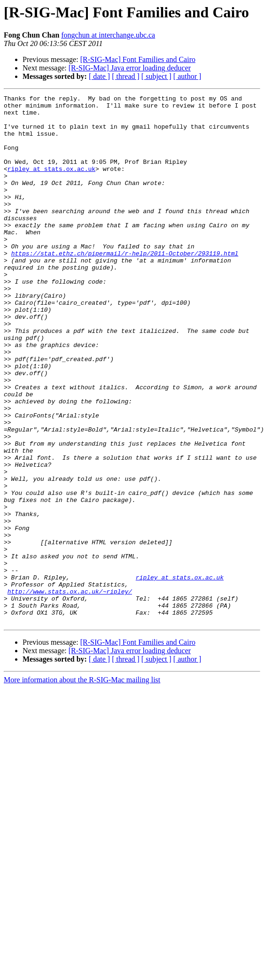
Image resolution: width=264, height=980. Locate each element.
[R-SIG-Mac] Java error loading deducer (130, 68)
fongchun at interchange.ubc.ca (108, 35)
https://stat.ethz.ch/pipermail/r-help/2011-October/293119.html (125, 286)
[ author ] (187, 76)
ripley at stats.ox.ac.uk (51, 184)
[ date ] (99, 76)
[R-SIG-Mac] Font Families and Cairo (138, 59)
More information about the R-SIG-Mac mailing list (82, 785)
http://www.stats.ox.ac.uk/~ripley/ (70, 691)
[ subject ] (156, 76)
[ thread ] (126, 76)
